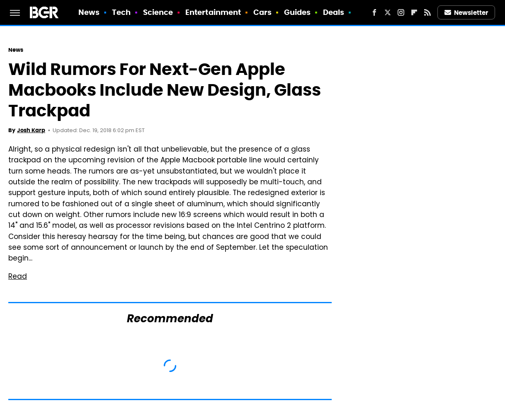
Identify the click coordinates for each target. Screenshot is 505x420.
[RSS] (427, 12)
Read (18, 277)
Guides (297, 12)
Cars (262, 12)
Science (158, 12)
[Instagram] (401, 12)
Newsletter (466, 13)
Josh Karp (31, 130)
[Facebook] (374, 12)
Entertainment (213, 12)
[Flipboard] (414, 12)
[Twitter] (388, 12)
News (89, 12)
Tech (121, 12)
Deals (334, 12)
